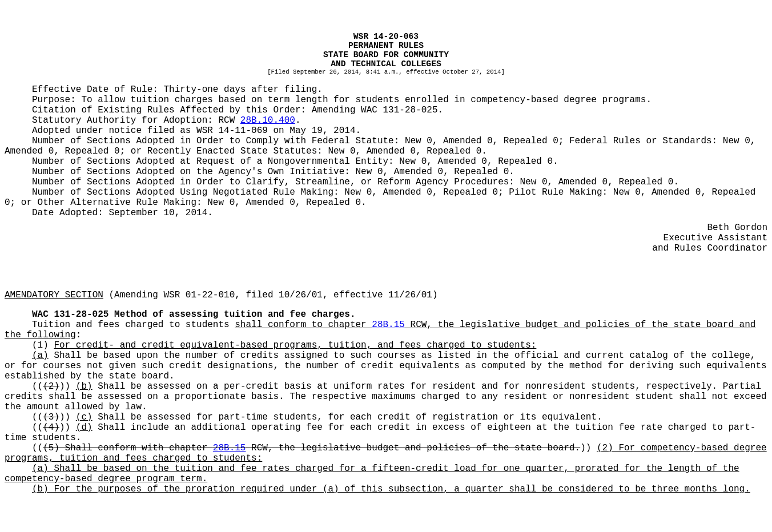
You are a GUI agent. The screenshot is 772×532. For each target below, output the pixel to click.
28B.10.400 (268, 120)
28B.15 (388, 325)
